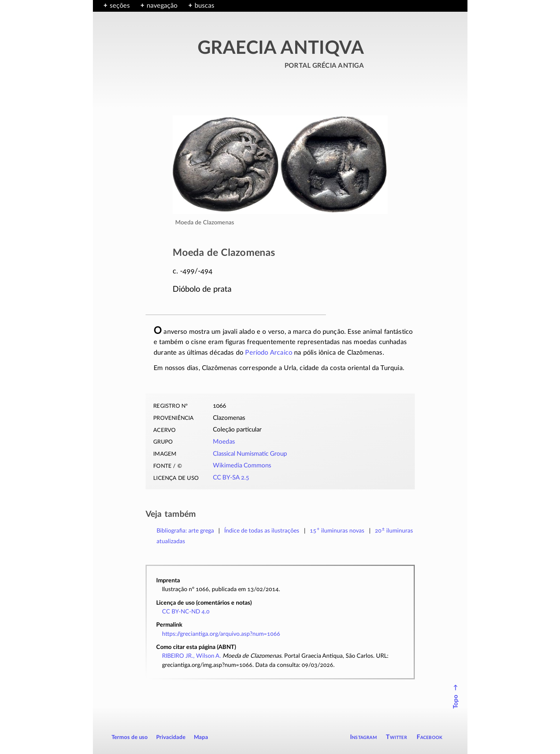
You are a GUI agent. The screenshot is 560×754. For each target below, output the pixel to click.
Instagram (363, 737)
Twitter (396, 737)
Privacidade (171, 737)
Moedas (224, 442)
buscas (204, 6)
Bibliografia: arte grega (185, 531)
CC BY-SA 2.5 (231, 478)
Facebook (430, 737)
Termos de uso (130, 737)
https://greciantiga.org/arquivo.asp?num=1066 (221, 634)
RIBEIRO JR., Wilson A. (191, 656)
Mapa (201, 737)
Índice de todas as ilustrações (262, 531)
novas (337, 531)
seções (120, 6)
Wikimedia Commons (242, 466)
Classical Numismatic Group (250, 454)
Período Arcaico (269, 353)
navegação (162, 6)
